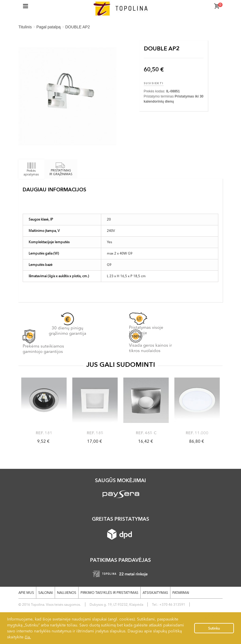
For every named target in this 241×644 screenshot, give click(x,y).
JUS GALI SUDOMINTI (121, 365)
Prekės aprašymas (31, 169)
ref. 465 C (146, 433)
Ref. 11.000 (197, 433)
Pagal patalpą (48, 27)
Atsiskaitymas (155, 593)
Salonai (46, 593)
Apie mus (26, 593)
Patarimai (181, 593)
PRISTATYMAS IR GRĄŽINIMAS (61, 169)
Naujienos (67, 593)
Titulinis (25, 27)
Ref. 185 (95, 433)
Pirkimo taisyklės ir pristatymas (109, 593)
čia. (28, 637)
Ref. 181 (44, 433)
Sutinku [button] (214, 628)
